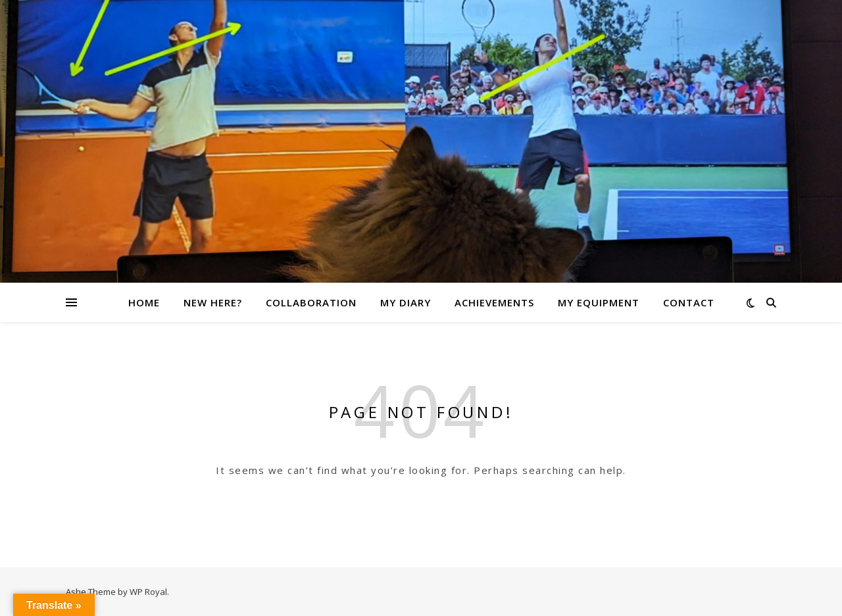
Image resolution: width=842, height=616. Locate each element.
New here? (213, 302)
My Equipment (599, 302)
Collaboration (311, 302)
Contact (689, 302)
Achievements (494, 302)
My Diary (406, 302)
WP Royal (148, 592)
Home (144, 302)
